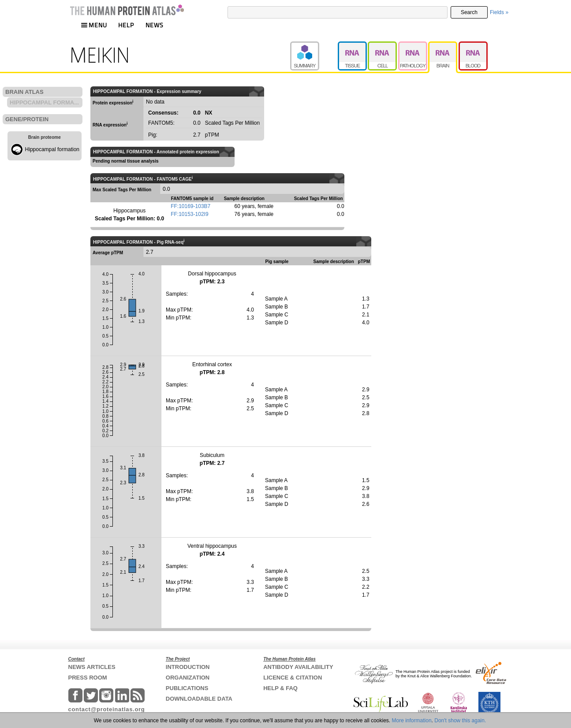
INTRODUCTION (188, 667)
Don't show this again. (460, 721)
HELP (126, 25)
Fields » (499, 12)
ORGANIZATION (188, 678)
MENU (94, 25)
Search (469, 12)
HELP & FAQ (280, 688)
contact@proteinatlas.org (107, 709)
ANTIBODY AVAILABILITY (298, 667)
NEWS (155, 25)
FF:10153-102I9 (189, 214)
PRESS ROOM (88, 678)
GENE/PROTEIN (27, 119)
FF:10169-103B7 (190, 206)
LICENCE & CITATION (293, 678)
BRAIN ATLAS (24, 92)
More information (412, 721)
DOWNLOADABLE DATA (199, 699)
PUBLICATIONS (187, 688)
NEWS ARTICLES (92, 667)
